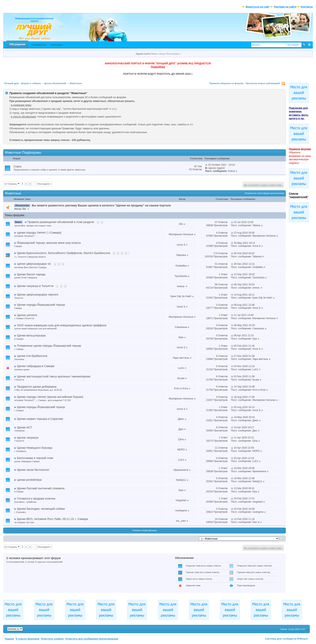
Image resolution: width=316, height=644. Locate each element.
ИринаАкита (181, 470)
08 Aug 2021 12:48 (244, 305)
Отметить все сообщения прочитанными (92, 639)
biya (181, 337)
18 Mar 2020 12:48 (244, 478)
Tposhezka (181, 276)
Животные (76, 83)
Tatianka (181, 255)
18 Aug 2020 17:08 (244, 397)
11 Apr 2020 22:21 (244, 438)
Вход (162, 54)
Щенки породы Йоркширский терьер (41, 305)
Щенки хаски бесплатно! (33, 470)
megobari (181, 500)
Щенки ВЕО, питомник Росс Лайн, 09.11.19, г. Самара (52, 519)
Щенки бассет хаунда (31, 274)
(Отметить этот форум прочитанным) (265, 193)
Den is (256, 522)
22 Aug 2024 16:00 (244, 233)
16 (216, 519)
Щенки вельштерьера (31, 335)
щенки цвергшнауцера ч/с (34, 264)
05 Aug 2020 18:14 (244, 407)
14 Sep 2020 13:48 (244, 387)
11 (216, 448)
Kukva (231, 171)
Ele (24, 209)
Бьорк (181, 378)
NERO (181, 449)
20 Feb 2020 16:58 (244, 509)
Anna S (181, 245)
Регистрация (173, 54)
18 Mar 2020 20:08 (244, 468)
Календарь (57, 45)
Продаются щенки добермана (37, 387)
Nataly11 (181, 480)
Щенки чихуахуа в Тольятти (35, 286)
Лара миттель (181, 358)
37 (216, 222)
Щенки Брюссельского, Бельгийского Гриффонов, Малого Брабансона (64, 253)
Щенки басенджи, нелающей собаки (41, 509)
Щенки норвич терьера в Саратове (40, 419)
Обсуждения (17, 44)
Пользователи (39, 45)
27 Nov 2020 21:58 (244, 356)
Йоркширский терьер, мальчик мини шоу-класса (49, 243)
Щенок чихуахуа (28, 438)
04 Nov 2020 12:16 (244, 366)
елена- (181, 286)
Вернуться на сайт (258, 7)
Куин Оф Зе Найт (181, 296)
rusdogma (181, 510)
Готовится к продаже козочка (36, 499)
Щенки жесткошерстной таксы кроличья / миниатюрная (54, 376)
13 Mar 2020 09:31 (244, 488)
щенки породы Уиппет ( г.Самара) (39, 233)
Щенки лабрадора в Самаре (36, 366)
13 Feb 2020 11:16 (244, 519)
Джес (181, 419)
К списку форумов (27, 639)
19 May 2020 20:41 (244, 417)
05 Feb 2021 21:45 (244, 346)
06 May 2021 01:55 (244, 325)
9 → (127, 253)
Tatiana (256, 225)
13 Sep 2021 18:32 (244, 274)
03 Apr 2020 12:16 (244, 458)
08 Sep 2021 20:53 (244, 285)
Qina (181, 439)
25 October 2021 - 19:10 (222, 165)
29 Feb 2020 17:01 (244, 499)
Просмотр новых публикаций (263, 83)
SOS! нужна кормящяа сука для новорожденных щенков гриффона (62, 325)
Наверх (9, 639)
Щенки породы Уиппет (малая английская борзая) (50, 397)
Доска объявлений (55, 83)
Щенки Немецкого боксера (35, 448)
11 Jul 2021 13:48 (244, 315)
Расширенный (309, 45)
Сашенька (181, 327)
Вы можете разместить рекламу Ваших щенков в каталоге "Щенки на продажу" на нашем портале (101, 205)
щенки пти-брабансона (32, 356)
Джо (181, 429)
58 (216, 285)
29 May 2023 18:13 (244, 243)
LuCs (181, 368)
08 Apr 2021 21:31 (244, 335)
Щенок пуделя (217, 168)
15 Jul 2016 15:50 (244, 222)
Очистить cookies (52, 639)
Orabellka (181, 266)
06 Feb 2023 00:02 (244, 253)
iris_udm (181, 521)
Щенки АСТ (24, 427)
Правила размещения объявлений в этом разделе (61, 222)
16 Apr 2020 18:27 (244, 427)
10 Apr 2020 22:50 (244, 448)
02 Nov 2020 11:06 (244, 376)
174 (215, 253)
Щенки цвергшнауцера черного (38, 295)
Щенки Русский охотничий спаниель (41, 488)
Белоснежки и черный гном (35, 458)
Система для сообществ (281, 639)
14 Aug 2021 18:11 (244, 295)
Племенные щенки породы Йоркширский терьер (49, 346)
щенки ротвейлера (29, 480)
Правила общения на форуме (226, 83)
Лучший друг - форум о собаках (23, 83)
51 (216, 264)
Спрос (18, 166)
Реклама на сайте (285, 7)
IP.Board (302, 639)
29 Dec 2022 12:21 (244, 264)
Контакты (307, 7)
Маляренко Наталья (181, 234)
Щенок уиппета (27, 315)
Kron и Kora (181, 388)
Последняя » (45, 184)
